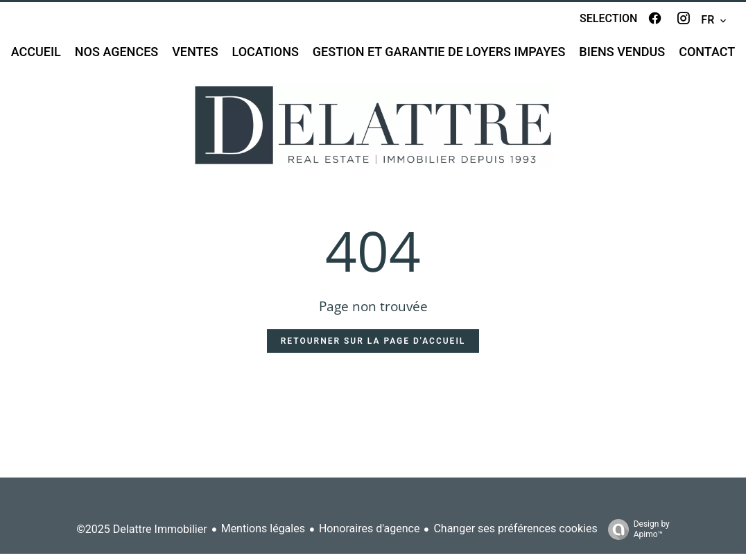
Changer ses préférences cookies (515, 535)
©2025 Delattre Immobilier (141, 535)
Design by (635, 536)
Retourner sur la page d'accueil (373, 347)
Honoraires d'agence (369, 535)
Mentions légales (263, 535)
